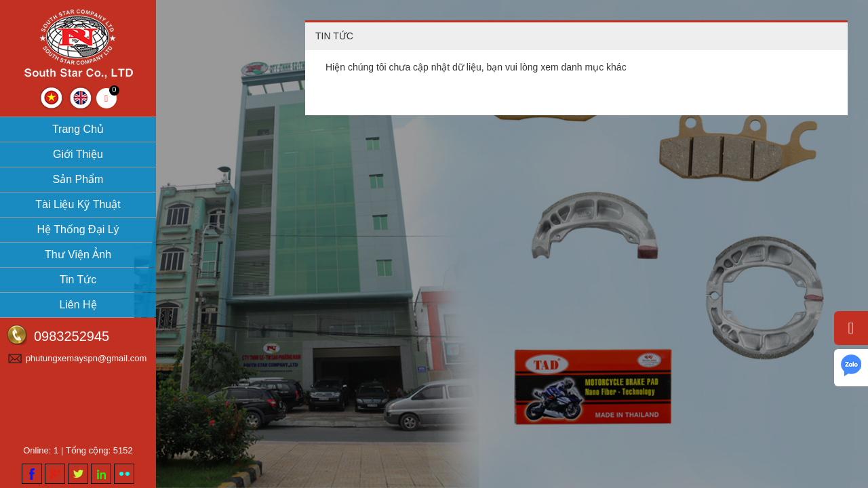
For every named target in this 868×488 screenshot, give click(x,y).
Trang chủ (78, 129)
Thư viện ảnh (78, 255)
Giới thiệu (78, 154)
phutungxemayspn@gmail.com (86, 358)
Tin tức (78, 280)
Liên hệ (78, 305)
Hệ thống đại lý (78, 229)
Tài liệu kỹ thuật (78, 204)
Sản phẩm (78, 179)
